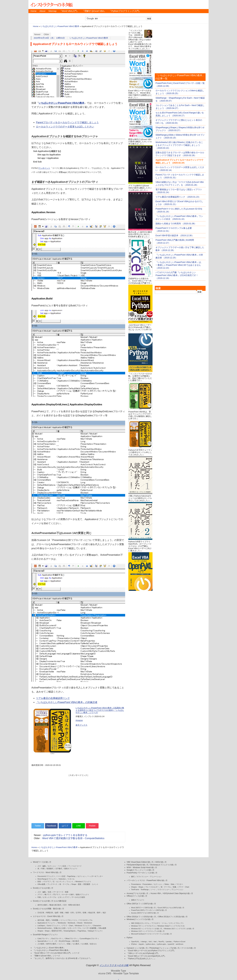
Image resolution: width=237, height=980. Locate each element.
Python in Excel (180, 942)
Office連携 (41, 884)
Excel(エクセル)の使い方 (43, 888)
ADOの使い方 (161, 862)
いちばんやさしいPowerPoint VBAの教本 (60, 26)
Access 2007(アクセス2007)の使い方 (145, 913)
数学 (99, 913)
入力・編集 (42, 866)
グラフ (40, 894)
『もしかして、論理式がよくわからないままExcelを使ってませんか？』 (62, 958)
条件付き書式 (42, 905)
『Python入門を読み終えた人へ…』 (141, 959)
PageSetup (82, 931)
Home (33, 11)
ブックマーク (52, 884)
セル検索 (85, 944)
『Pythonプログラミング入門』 (125, 11)
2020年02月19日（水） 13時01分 (49, 38)
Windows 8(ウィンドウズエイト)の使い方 (147, 929)
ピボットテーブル (74, 928)
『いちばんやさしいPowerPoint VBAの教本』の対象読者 (67, 702)
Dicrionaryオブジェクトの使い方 (163, 865)
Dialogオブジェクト (95, 931)
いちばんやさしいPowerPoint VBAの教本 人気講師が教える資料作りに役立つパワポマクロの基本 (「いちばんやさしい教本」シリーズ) (100, 710)
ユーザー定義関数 (90, 928)
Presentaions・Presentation (142, 884)
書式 (133, 877)
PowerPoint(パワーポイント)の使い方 (142, 873)
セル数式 (76, 944)
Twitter (38, 826)
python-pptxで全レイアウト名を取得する (65, 835)
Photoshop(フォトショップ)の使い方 (165, 948)
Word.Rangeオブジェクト (47, 879)
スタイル (71, 879)
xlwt (155, 942)
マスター (180, 884)
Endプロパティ (57, 939)
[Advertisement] (78, 798)
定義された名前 (60, 928)
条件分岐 (41, 920)
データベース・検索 (61, 892)
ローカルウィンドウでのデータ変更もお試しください (65, 127)
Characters (97, 926)
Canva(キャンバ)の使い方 (137, 948)
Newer (37, 34)
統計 (104, 913)
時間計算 (50, 913)
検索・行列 (70, 913)
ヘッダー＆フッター (95, 876)
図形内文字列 (57, 931)
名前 (50, 892)
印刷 (43, 869)
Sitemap (52, 11)
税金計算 (92, 913)
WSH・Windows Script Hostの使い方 (142, 867)
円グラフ (57, 894)
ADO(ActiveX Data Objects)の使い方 (178, 893)
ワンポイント (44, 168)
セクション (82, 876)
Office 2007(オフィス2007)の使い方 (141, 904)
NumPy (161, 942)
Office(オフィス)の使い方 (137, 896)
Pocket (92, 826)
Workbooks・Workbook (66, 923)
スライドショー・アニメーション (149, 877)
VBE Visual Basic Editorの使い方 (140, 862)
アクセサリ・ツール (159, 923)
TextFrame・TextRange (140, 889)
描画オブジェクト (71, 869)
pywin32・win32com (176, 944)
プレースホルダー (152, 887)
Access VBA (156, 893)
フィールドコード (75, 866)
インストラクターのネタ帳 (51, 5)
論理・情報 (59, 913)
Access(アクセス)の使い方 (138, 893)
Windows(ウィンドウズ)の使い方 (140, 919)
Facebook (51, 826)
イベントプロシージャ (69, 920)
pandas (169, 942)
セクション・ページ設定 (57, 866)
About (42, 11)
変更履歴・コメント (91, 884)
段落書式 (50, 869)
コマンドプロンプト (176, 923)
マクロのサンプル (86, 920)
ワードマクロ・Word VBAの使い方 (47, 872)
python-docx (151, 944)
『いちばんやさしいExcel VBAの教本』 (49, 948)
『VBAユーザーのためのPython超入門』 (143, 953)
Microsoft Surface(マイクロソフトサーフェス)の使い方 (152, 934)
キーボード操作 (68, 894)
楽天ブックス (81, 725)
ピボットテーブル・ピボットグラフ (56, 897)
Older (46, 34)
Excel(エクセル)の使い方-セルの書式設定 (50, 901)
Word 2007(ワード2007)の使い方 (143, 908)
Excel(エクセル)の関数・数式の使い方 (49, 909)
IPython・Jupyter (138, 944)
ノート (153, 889)
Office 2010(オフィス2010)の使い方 (141, 917)
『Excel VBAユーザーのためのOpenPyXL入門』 (146, 956)
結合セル (93, 944)
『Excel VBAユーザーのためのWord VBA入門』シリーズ (56, 953)
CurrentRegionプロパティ (89, 939)
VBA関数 (55, 920)
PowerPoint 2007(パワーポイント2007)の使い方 (149, 910)
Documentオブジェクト (46, 876)
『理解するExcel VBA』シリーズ (46, 956)
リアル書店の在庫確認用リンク (53, 698)
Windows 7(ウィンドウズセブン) (143, 926)
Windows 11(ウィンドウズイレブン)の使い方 (148, 931)
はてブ (65, 826)
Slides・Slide (169, 884)
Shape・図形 (76, 884)
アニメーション (178, 889)
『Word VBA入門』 (69, 11)
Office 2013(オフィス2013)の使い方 (173, 917)
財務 (85, 913)
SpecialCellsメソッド (45, 941)
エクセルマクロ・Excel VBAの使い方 (48, 916)
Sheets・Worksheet (85, 923)
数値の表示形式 (55, 905)
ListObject (41, 926)
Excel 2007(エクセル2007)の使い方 (171, 908)
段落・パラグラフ (44, 882)
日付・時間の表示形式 (72, 905)
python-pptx (162, 944)
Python (130, 938)
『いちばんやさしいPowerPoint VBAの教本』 (52, 950)
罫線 (69, 944)
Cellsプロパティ (43, 939)
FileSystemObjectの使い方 (138, 865)
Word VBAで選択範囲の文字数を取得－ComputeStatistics (73, 838)
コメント (62, 944)
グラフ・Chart (67, 926)
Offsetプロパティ (71, 939)
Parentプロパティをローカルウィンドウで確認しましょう (67, 122)
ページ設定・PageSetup (66, 876)
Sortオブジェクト (54, 926)
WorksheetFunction (45, 928)
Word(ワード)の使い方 (42, 862)
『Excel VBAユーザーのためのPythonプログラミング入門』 (151, 951)
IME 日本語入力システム (140, 923)
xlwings (144, 942)
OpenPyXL (135, 942)
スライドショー (164, 889)
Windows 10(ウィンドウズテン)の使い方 (179, 929)
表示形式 (76, 941)
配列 (48, 920)
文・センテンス (59, 882)
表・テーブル (64, 884)
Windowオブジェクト (83, 882)
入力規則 (41, 944)
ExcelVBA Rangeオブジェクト (45, 935)
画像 (175, 887)
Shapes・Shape (44, 931)
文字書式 (59, 869)
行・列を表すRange (63, 941)
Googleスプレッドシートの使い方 (140, 870)
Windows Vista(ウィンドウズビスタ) (171, 926)
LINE (79, 826)
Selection (62, 879)
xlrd (150, 942)
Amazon (79, 720)
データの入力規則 (78, 897)
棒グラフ (48, 894)
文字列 (78, 913)
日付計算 (41, 913)
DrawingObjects (70, 931)
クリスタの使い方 (189, 948)
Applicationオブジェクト (47, 923)
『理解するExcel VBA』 (94, 11)
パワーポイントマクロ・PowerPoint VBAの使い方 (147, 880)
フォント (70, 882)
